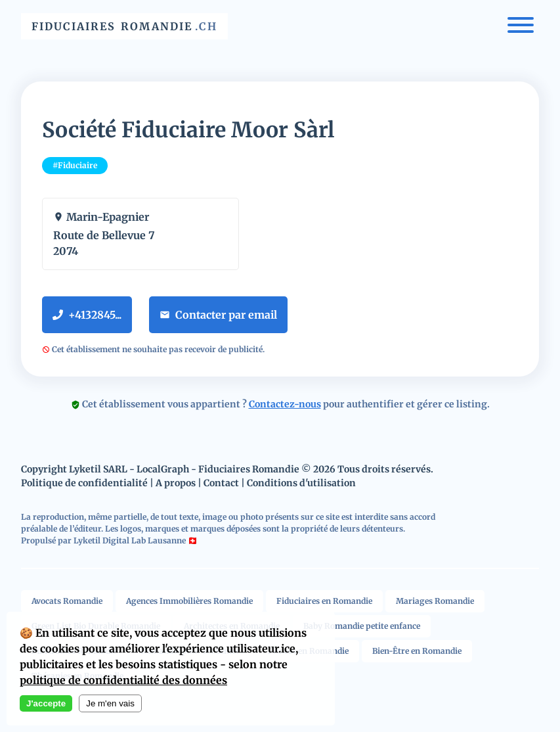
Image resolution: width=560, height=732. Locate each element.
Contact (221, 483)
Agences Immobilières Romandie (189, 601)
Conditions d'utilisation (301, 483)
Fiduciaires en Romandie (324, 601)
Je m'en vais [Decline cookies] (110, 703)
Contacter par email (218, 315)
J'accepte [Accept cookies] (46, 703)
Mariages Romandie (435, 601)
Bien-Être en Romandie (417, 651)
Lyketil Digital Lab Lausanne (130, 540)
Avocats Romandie (67, 601)
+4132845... (87, 315)
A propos (176, 483)
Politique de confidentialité (84, 483)
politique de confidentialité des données (123, 680)
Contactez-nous (285, 404)
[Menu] (521, 27)
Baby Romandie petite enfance (362, 626)
